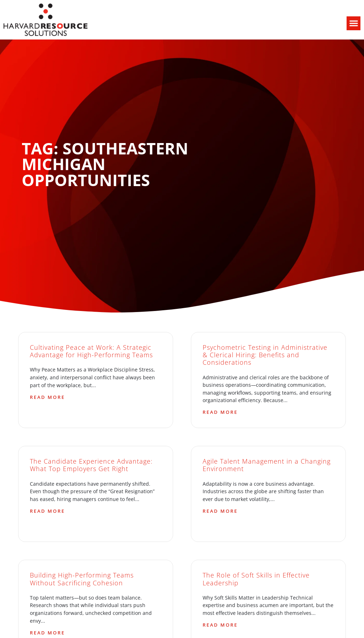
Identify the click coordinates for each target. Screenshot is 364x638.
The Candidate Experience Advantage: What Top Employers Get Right (91, 465)
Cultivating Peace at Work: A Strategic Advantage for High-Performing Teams (91, 351)
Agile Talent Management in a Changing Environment (267, 465)
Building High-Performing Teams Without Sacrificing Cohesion (82, 579)
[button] (354, 23)
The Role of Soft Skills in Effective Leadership (256, 579)
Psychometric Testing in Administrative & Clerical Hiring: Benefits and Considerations (265, 355)
